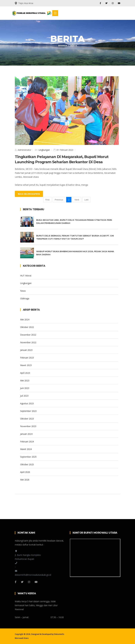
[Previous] (59, 200)
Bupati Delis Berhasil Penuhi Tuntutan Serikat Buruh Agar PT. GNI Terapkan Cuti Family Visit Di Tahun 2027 (75, 237)
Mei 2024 (25, 319)
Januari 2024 (26, 434)
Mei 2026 (25, 480)
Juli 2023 (24, 396)
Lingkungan (44, 150)
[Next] (77, 200)
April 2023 (25, 373)
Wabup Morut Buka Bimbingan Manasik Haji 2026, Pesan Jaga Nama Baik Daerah (75, 253)
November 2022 (28, 342)
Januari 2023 (26, 350)
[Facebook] (16, 582)
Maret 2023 (26, 365)
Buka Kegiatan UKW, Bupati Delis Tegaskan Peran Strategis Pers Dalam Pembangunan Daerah (74, 221)
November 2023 (28, 426)
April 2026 (25, 472)
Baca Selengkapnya (29, 194)
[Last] (86, 200)
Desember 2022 (28, 335)
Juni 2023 (25, 388)
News (23, 291)
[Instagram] (29, 582)
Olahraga (25, 298)
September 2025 (28, 457)
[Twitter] (22, 582)
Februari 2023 (27, 358)
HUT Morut (26, 276)
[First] (47, 200)
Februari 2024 (27, 442)
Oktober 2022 (27, 327)
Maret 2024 (26, 449)
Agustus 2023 (27, 403)
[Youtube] (36, 582)
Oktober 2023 (27, 419)
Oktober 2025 (27, 464)
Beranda (63, 46)
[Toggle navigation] (55, 13)
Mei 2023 (25, 380)
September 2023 (28, 411)
